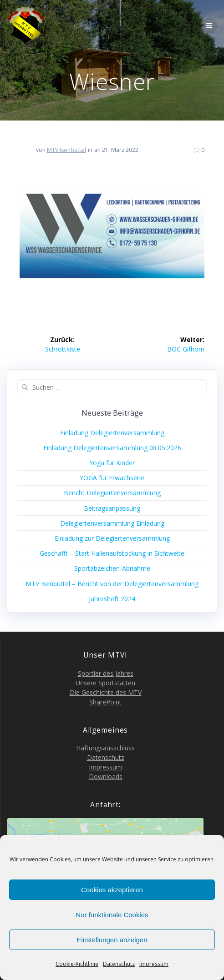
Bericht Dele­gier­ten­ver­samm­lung (112, 493)
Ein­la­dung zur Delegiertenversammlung (112, 538)
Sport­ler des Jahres (106, 673)
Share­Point (105, 702)
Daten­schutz (119, 964)
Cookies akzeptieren (112, 890)
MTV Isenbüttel (66, 150)
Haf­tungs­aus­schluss (105, 748)
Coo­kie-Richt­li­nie (77, 964)
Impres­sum (154, 964)
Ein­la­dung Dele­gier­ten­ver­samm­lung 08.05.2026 (112, 448)
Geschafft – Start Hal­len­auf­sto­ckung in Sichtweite (112, 553)
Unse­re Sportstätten (105, 683)
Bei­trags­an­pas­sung (112, 508)
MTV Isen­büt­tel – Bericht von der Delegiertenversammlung (112, 584)
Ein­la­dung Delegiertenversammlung (112, 433)
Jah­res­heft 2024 (112, 599)
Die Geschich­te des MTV (106, 692)
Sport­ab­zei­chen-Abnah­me (112, 568)
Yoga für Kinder (112, 463)
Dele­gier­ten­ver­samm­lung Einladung (112, 523)
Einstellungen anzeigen (112, 940)
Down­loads (106, 776)
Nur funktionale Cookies (112, 915)
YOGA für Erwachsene (112, 478)
